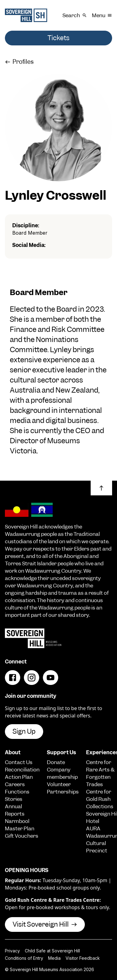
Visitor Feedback (83, 958)
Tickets (58, 38)
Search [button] (75, 15)
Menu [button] (102, 15)
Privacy (12, 951)
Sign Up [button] (24, 731)
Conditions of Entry (24, 958)
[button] (101, 488)
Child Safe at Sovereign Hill (52, 951)
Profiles (19, 62)
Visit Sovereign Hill (45, 924)
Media (54, 958)
